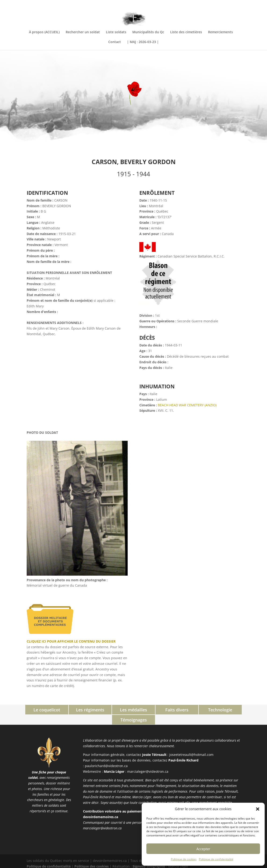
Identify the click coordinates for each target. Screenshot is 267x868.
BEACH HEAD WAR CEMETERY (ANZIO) (187, 405)
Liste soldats (116, 32)
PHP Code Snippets (116, 865)
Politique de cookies (184, 859)
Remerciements (220, 32)
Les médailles (112, 710)
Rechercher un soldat (83, 32)
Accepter (203, 849)
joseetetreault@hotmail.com (191, 745)
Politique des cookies (92, 856)
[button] (258, 809)
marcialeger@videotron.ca (148, 761)
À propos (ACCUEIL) (44, 32)
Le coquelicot (29, 710)
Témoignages (238, 710)
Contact (115, 42)
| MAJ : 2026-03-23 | (143, 42)
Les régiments (71, 710)
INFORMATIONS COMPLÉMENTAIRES (216, 4)
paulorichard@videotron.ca (106, 756)
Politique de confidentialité (216, 859)
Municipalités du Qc (148, 32)
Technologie (196, 710)
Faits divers (154, 710)
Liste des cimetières (186, 32)
